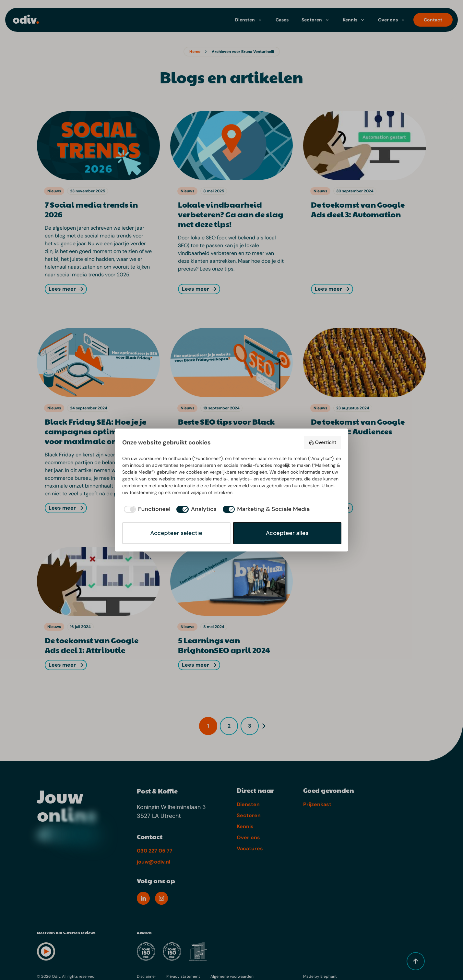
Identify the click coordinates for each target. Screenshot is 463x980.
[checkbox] (146, 509)
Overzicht (322, 443)
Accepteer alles (287, 533)
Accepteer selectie (176, 533)
